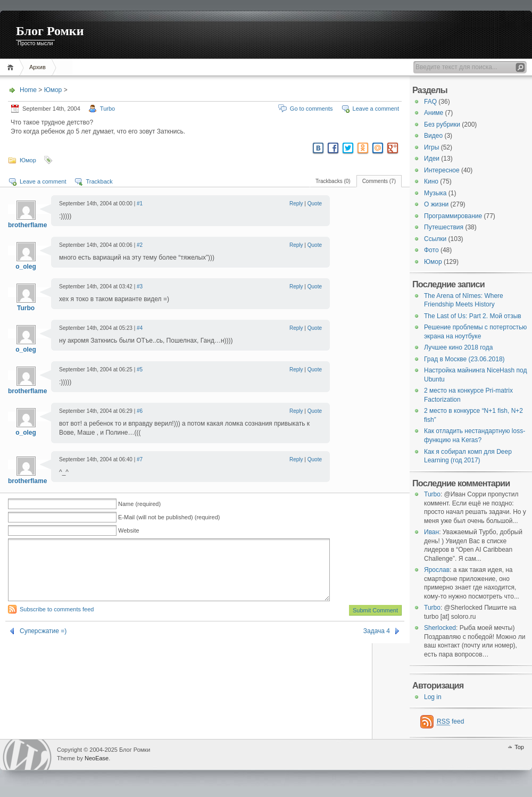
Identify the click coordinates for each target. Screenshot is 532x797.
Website (129, 530)
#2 (140, 245)
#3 (140, 287)
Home (12, 67)
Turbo (107, 109)
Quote (315, 204)
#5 (140, 370)
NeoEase (97, 758)
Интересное (442, 170)
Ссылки (435, 239)
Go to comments (311, 109)
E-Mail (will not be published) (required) (169, 517)
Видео (433, 136)
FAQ (430, 102)
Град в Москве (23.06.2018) (464, 359)
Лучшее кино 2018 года (458, 347)
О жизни (436, 204)
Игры (431, 147)
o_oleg (26, 267)
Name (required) (139, 504)
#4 (140, 328)
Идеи (432, 159)
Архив (38, 67)
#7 (140, 459)
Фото (431, 250)
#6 (140, 411)
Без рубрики (442, 124)
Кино (431, 181)
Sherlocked (440, 628)
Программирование (453, 216)
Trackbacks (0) (333, 181)
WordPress (27, 755)
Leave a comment (376, 109)
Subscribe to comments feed (57, 622)
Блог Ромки (50, 31)
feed (450, 722)
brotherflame (27, 225)
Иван (431, 532)
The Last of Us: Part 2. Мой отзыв (473, 316)
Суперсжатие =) (43, 644)
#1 (140, 204)
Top (519, 747)
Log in (433, 697)
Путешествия (444, 227)
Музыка (435, 193)
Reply (296, 204)
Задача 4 (377, 644)
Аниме (434, 113)
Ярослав (437, 570)
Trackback (99, 181)
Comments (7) (379, 181)
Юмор (53, 90)
